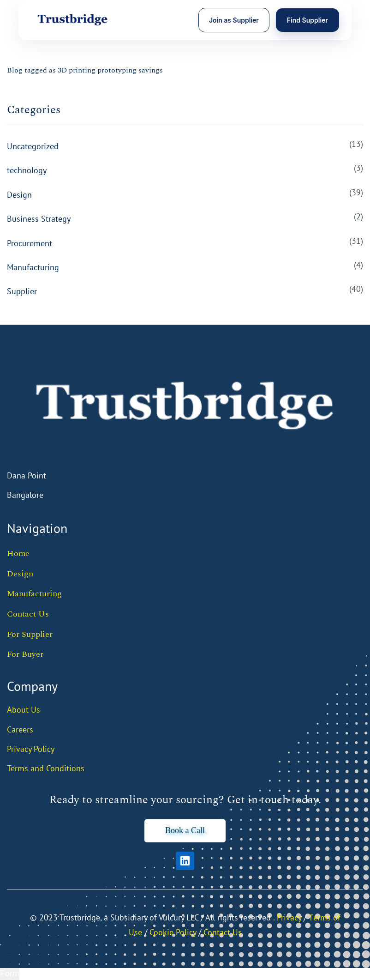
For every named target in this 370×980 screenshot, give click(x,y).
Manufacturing (33, 267)
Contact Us (28, 614)
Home (18, 554)
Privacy (289, 917)
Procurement (30, 243)
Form (10, 974)
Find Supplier (307, 20)
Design (19, 195)
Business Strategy (39, 219)
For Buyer (25, 654)
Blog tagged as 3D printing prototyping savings (85, 70)
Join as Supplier (234, 20)
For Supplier (30, 634)
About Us (24, 710)
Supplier (22, 291)
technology (27, 170)
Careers (20, 729)
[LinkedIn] (185, 861)
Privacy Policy (31, 749)
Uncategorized (33, 146)
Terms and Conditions (46, 768)
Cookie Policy (173, 932)
